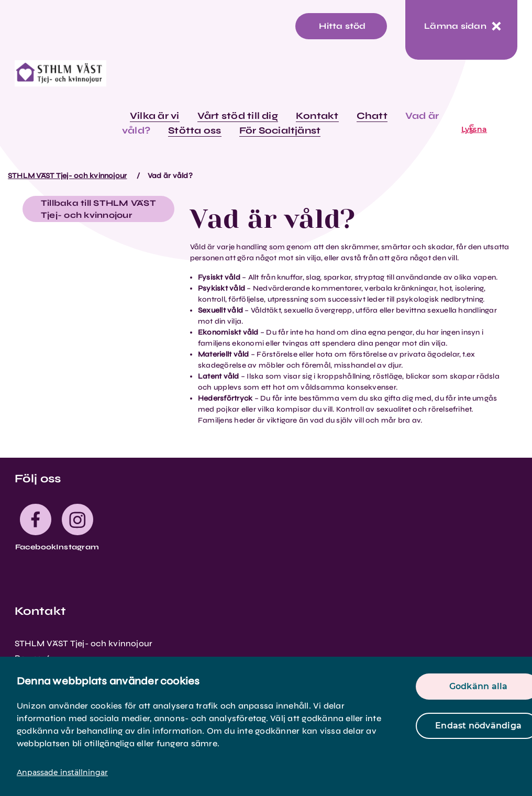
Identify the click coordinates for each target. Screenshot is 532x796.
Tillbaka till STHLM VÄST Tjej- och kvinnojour (98, 209)
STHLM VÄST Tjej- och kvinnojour (67, 176)
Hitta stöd (342, 26)
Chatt (372, 116)
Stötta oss (195, 130)
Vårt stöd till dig (238, 116)
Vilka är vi (155, 116)
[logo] (60, 77)
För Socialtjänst (280, 130)
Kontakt (317, 116)
